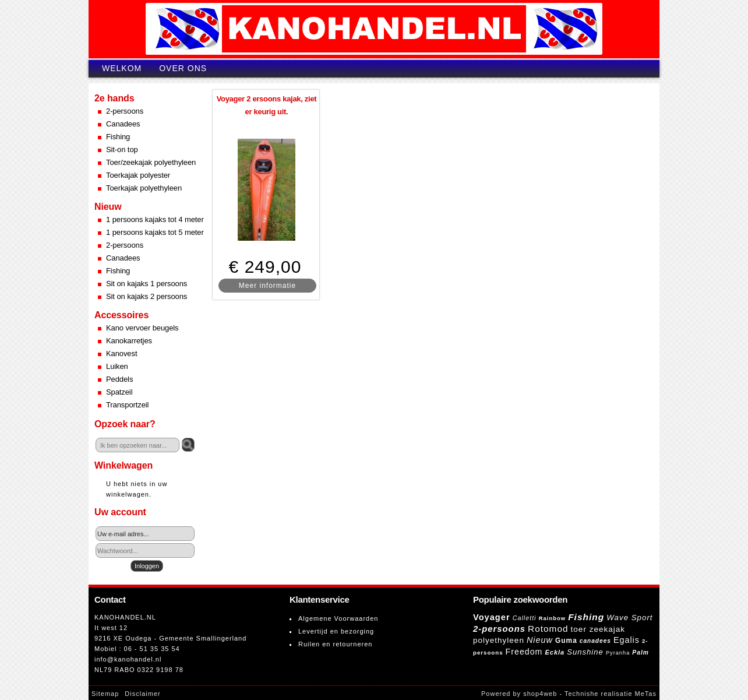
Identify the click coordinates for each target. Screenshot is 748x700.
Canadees (123, 124)
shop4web (540, 694)
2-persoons (125, 111)
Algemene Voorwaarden (338, 618)
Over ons (183, 68)
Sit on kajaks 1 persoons (147, 284)
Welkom (122, 68)
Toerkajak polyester (138, 175)
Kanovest (121, 353)
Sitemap (105, 694)
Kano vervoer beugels (142, 328)
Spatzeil (119, 392)
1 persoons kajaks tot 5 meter (155, 232)
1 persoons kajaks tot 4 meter (155, 219)
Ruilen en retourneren (335, 644)
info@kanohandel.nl (128, 659)
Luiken (117, 366)
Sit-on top (122, 150)
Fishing (118, 137)
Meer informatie (267, 286)
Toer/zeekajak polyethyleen (151, 162)
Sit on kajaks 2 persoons (147, 296)
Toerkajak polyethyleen (144, 188)
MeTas (646, 694)
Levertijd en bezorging (336, 631)
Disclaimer (142, 694)
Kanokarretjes (129, 341)
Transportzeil (127, 405)
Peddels (119, 379)
